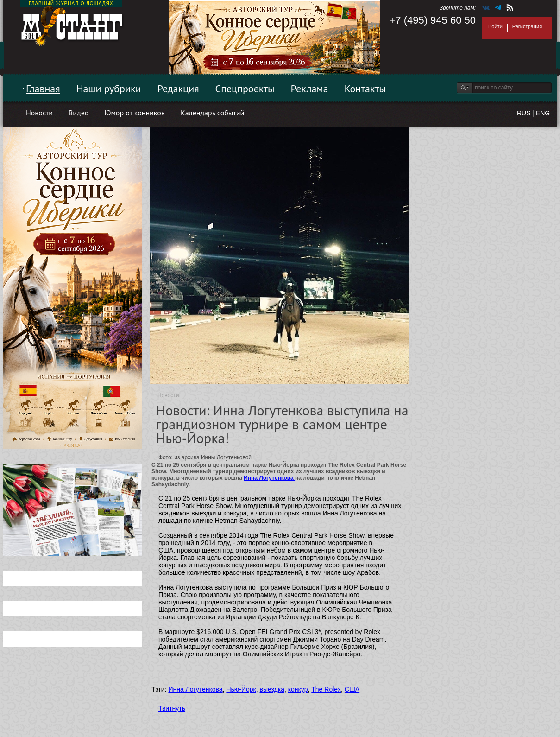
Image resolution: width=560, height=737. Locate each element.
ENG (543, 113)
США (352, 689)
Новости (39, 113)
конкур (298, 689)
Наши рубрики (109, 89)
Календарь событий (212, 113)
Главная (43, 89)
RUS (524, 113)
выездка (272, 689)
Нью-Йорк (241, 689)
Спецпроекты (245, 89)
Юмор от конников (135, 113)
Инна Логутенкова (269, 478)
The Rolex (326, 689)
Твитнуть (172, 708)
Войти (495, 26)
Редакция (178, 89)
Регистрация (527, 26)
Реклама (310, 89)
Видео (79, 113)
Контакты (365, 89)
